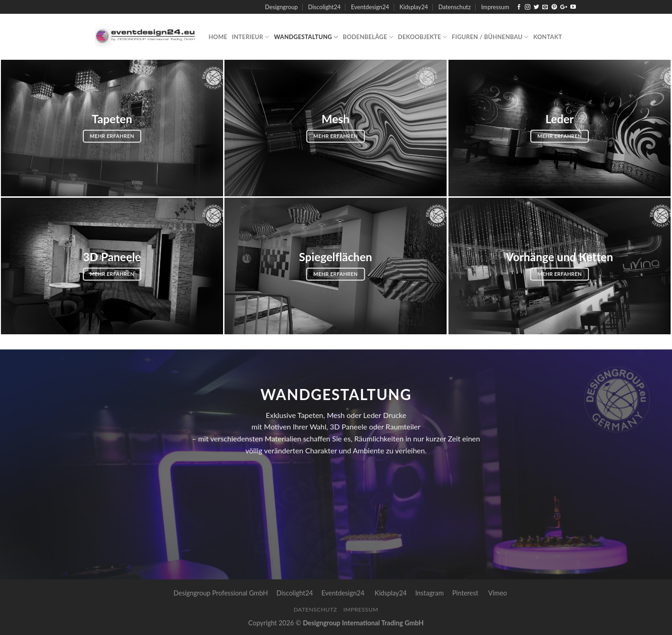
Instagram (430, 593)
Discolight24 (325, 7)
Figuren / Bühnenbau (490, 37)
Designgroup (281, 7)
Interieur (251, 37)
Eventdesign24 (370, 7)
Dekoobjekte (422, 37)
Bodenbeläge (368, 37)
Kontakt (547, 37)
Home (218, 37)
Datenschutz (455, 7)
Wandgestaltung (306, 37)
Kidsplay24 (414, 7)
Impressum (495, 7)
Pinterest (465, 593)
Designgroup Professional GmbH (221, 593)
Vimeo (497, 593)
